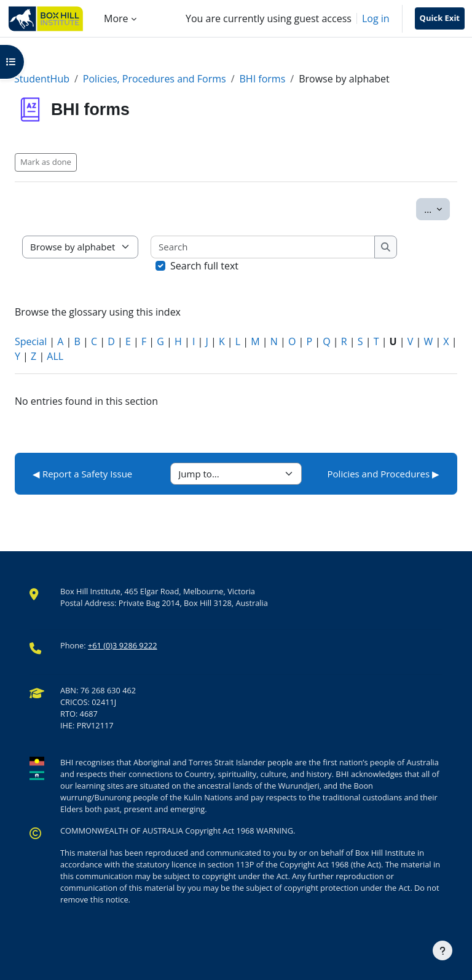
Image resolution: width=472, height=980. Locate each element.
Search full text (204, 266)
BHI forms (263, 79)
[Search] (263, 247)
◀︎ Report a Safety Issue (82, 474)
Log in (376, 18)
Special (31, 341)
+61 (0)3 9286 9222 (123, 645)
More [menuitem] (116, 18)
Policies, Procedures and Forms (155, 79)
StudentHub (42, 79)
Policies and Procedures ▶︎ (383, 474)
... (437, 209)
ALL (55, 356)
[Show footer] (442, 950)
